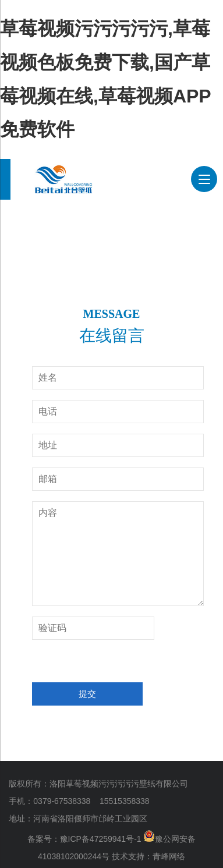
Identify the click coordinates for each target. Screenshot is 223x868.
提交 (87, 694)
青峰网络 (169, 856)
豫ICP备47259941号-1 (101, 839)
